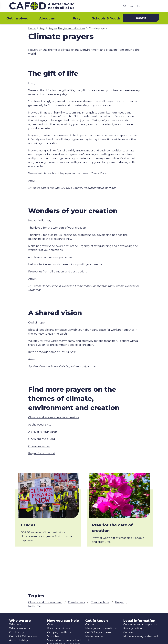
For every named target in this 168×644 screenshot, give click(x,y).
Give (50, 624)
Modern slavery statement (141, 636)
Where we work (20, 628)
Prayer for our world (42, 453)
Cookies (128, 632)
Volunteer (54, 636)
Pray (77, 18)
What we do (17, 624)
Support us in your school (64, 640)
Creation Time (100, 602)
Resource (35, 606)
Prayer (120, 602)
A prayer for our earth (43, 432)
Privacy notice (133, 628)
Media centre (94, 636)
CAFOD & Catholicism (23, 636)
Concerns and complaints (140, 624)
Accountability (19, 640)
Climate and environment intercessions (54, 417)
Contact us (92, 624)
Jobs (88, 640)
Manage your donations (101, 628)
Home (32, 28)
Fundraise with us (59, 628)
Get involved (17, 18)
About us (47, 18)
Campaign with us (59, 632)
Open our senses (39, 446)
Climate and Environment (45, 602)
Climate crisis (76, 602)
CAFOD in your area (98, 632)
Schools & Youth (106, 18)
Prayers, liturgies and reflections (67, 28)
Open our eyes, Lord (42, 439)
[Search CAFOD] (125, 6)
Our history (17, 632)
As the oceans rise (40, 425)
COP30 (28, 525)
